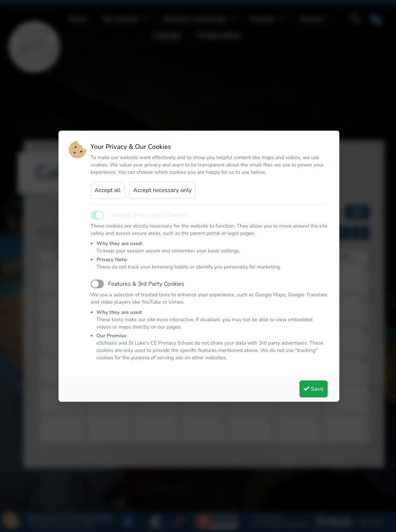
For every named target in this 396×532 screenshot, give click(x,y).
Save (314, 389)
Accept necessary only (162, 190)
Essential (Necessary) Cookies (147, 215)
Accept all (108, 190)
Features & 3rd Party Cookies (146, 284)
